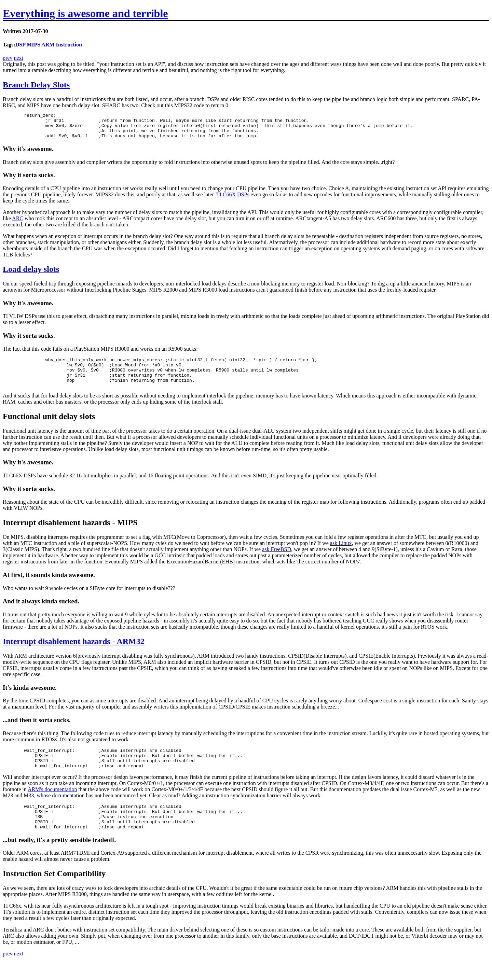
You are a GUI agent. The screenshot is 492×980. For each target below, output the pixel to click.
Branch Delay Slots (36, 85)
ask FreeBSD (277, 561)
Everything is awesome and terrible (85, 13)
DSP (20, 45)
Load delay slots (31, 274)
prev (8, 58)
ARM (48, 45)
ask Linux (341, 554)
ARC (18, 223)
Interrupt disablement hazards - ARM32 (74, 653)
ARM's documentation (52, 805)
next (18, 58)
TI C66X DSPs (233, 200)
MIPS (33, 45)
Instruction (69, 45)
